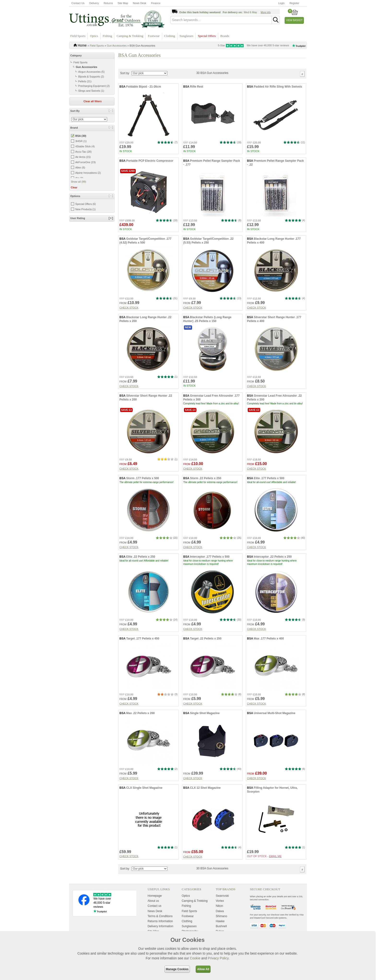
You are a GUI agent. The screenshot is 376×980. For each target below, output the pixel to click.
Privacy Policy (218, 958)
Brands (225, 36)
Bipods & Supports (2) (91, 77)
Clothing (170, 36)
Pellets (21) (85, 81)
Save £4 (190, 423)
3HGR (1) (81, 141)
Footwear (154, 36)
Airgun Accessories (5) (91, 72)
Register (294, 3)
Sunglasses (186, 36)
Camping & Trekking (130, 36)
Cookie (195, 958)
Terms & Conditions (160, 930)
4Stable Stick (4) (85, 146)
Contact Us (78, 3)
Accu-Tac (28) (83, 152)
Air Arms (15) (83, 157)
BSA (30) (81, 136)
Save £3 (126, 423)
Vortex (220, 914)
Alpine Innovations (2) (88, 173)
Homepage (155, 909)
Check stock (129, 321)
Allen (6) (80, 167)
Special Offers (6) (85, 204)
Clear (74, 187)
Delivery (94, 3)
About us (153, 914)
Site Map (123, 3)
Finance (156, 3)
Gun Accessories (117, 46)
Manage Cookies (177, 969)
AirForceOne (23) (85, 162)
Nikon (220, 920)
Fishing (107, 36)
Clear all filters (93, 101)
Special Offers (207, 36)
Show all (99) (78, 182)
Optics (94, 36)
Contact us (155, 920)
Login (281, 3)
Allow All (203, 969)
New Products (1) (85, 209)
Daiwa (220, 925)
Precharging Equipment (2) (94, 86)
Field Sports (78, 36)
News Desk (140, 3)
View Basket (294, 20)
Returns (108, 3)
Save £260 (128, 185)
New (188, 341)
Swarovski (222, 909)
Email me (275, 870)
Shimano (221, 930)
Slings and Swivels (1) (91, 91)
